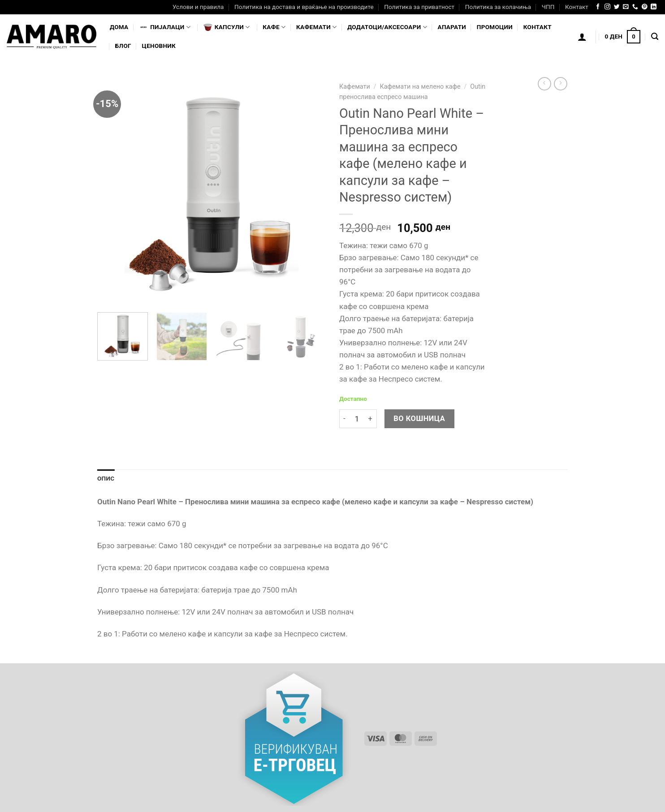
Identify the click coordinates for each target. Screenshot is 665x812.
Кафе (274, 27)
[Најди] (655, 37)
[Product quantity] (357, 419)
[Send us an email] (626, 7)
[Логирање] (582, 37)
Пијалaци (165, 27)
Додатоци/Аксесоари (387, 27)
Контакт (577, 7)
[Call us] (635, 7)
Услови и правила (198, 7)
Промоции (495, 27)
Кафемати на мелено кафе (420, 87)
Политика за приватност (419, 7)
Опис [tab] (106, 478)
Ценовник (159, 46)
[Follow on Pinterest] (645, 7)
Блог (123, 46)
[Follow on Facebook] (598, 7)
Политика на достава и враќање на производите (304, 7)
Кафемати (316, 27)
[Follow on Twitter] (617, 7)
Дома (119, 27)
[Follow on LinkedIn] (654, 7)
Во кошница (419, 419)
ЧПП (548, 7)
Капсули (227, 27)
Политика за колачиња (498, 7)
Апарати (452, 27)
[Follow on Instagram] (607, 7)
